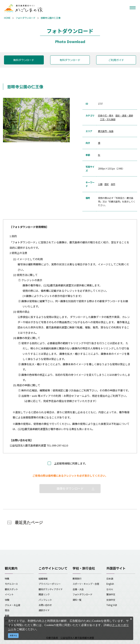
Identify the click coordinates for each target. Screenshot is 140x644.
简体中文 (111, 600)
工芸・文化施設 (108, 119)
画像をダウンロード (70, 488)
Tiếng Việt (112, 605)
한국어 (110, 589)
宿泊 (7, 610)
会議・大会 (78, 589)
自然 (113, 184)
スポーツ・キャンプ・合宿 (86, 584)
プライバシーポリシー (50, 584)
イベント (9, 594)
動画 (7, 616)
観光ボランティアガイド (51, 589)
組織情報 (43, 579)
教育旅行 (77, 579)
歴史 (107, 184)
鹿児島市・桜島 (106, 131)
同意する (13, 635)
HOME (7, 18)
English (110, 584)
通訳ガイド (44, 610)
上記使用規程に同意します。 (71, 463)
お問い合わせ (45, 605)
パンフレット (45, 600)
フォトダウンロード (25, 18)
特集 (7, 579)
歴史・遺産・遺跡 (124, 115)
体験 (7, 600)
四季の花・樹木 (106, 115)
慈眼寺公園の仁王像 (50, 18)
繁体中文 (111, 594)
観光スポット (11, 589)
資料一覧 (77, 600)
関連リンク (44, 594)
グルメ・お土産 (12, 605)
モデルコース (11, 584)
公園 (100, 184)
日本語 (110, 579)
